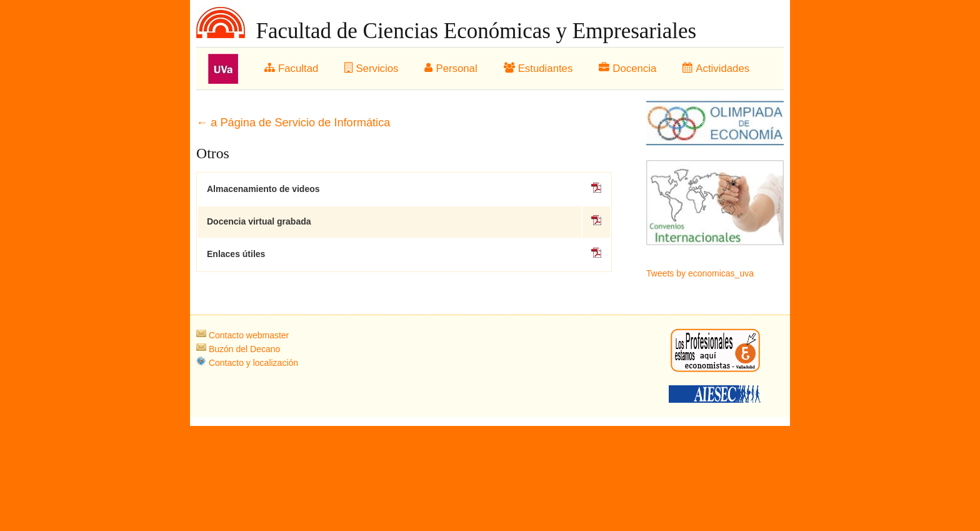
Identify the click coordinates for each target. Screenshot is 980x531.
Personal (451, 68)
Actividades (716, 68)
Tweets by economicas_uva (700, 273)
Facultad (291, 68)
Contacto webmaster (242, 335)
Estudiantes (538, 68)
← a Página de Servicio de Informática (293, 123)
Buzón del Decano (238, 349)
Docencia (627, 68)
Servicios (371, 68)
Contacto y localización (247, 363)
